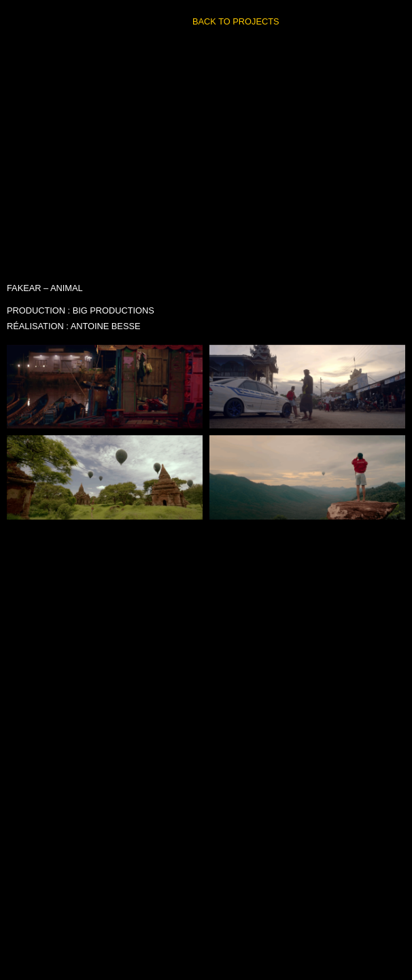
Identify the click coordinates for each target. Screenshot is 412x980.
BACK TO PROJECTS (236, 21)
